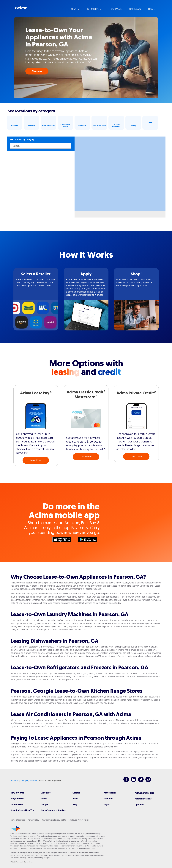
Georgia (24, 781)
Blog (75, 804)
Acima (21, 9)
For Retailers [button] (93, 9)
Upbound (139, 805)
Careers (76, 793)
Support (45, 804)
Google (89, 540)
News (44, 799)
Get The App (135, 9)
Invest (76, 799)
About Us (46, 793)
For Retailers (17, 804)
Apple (63, 540)
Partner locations (143, 799)
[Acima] (15, 829)
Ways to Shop (17, 799)
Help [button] (151, 9)
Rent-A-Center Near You (22, 810)
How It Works (17, 793)
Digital (107, 804)
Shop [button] (74, 9)
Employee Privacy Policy (79, 820)
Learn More (36, 460)
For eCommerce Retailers (54, 810)
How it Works (116, 9)
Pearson (33, 781)
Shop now (37, 71)
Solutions (108, 799)
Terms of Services (18, 820)
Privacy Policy (33, 820)
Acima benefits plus (144, 793)
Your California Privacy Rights (54, 820)
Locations (14, 781)
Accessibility (110, 793)
